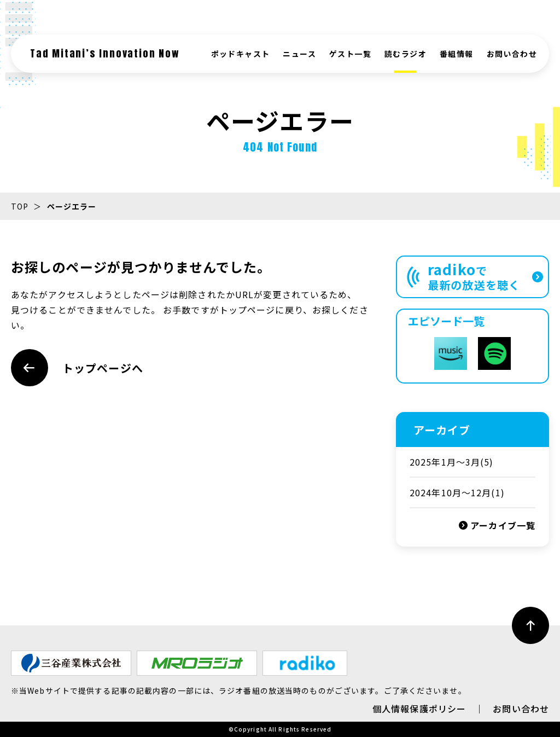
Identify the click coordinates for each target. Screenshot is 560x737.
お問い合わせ (512, 54)
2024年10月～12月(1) (457, 492)
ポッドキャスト (241, 54)
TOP (20, 206)
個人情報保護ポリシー (419, 709)
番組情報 (457, 54)
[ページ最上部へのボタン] (530, 625)
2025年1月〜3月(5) (452, 462)
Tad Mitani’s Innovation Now (105, 53)
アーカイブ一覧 (497, 525)
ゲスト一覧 (350, 54)
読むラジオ (406, 54)
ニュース (299, 54)
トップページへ (77, 368)
